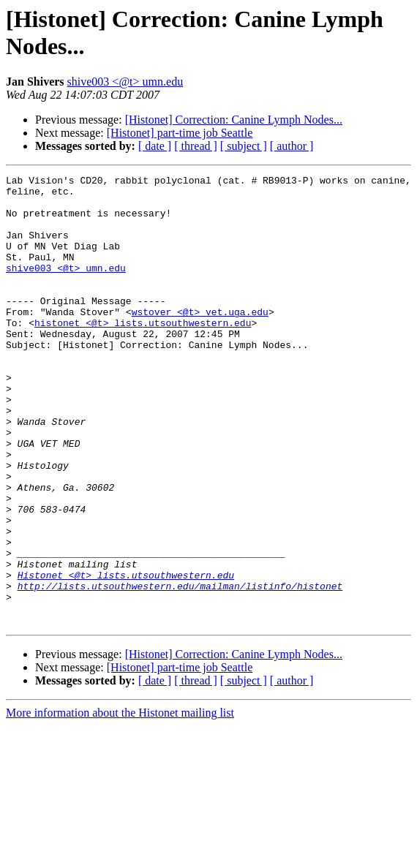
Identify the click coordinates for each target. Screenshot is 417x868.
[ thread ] (196, 146)
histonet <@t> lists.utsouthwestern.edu (143, 353)
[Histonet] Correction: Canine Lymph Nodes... (234, 120)
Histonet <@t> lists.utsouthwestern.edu (126, 656)
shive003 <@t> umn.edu (125, 82)
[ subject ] (244, 146)
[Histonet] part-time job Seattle (180, 133)
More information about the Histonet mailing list (120, 803)
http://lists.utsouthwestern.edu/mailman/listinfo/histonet (180, 669)
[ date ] (155, 146)
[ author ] (292, 146)
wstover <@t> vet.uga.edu (200, 340)
